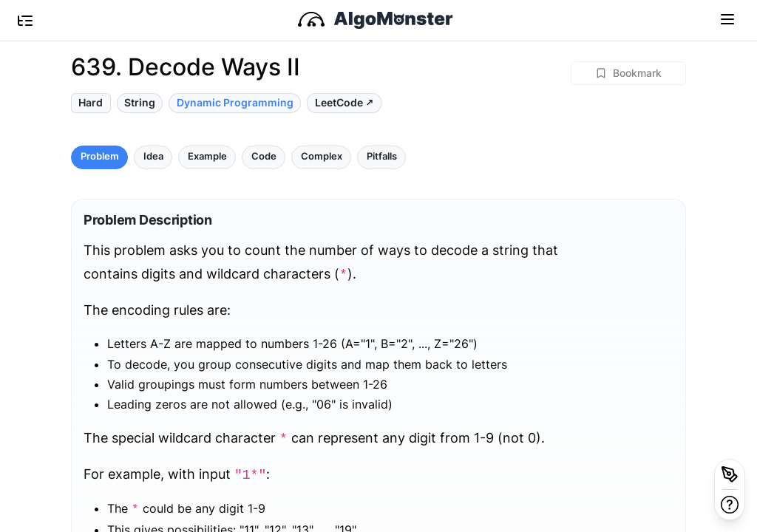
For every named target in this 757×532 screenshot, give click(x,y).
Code (264, 156)
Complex (322, 156)
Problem (100, 156)
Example (207, 156)
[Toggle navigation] (727, 18)
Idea (153, 156)
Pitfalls (382, 156)
